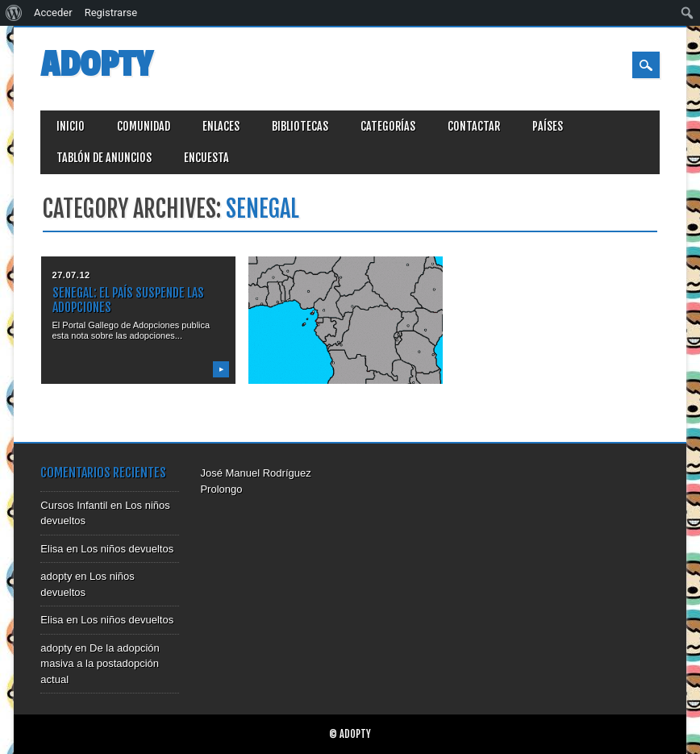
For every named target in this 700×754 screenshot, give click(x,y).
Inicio (71, 126)
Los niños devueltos (127, 549)
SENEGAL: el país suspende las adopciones (128, 300)
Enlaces (221, 126)
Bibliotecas (300, 126)
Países (548, 126)
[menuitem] (14, 13)
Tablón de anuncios (104, 158)
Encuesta (206, 158)
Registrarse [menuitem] (111, 12)
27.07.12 (71, 275)
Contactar (474, 126)
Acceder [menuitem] (53, 12)
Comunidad (144, 126)
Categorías (388, 126)
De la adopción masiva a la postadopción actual (100, 664)
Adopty (96, 65)
